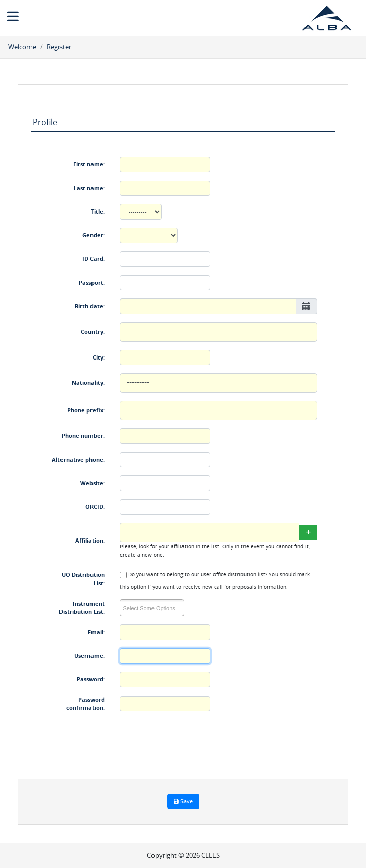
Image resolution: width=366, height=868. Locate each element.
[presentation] (197, 740)
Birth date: (90, 306)
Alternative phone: (78, 459)
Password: (91, 679)
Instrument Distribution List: (82, 608)
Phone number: (83, 436)
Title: (98, 211)
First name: (89, 164)
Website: (93, 483)
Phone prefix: (86, 410)
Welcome (22, 47)
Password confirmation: (85, 704)
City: (99, 357)
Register (59, 47)
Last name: (89, 188)
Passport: (92, 282)
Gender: (94, 235)
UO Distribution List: (83, 579)
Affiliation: (90, 540)
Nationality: (88, 383)
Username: (89, 656)
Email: (96, 632)
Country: (93, 331)
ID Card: (94, 259)
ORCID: (95, 507)
